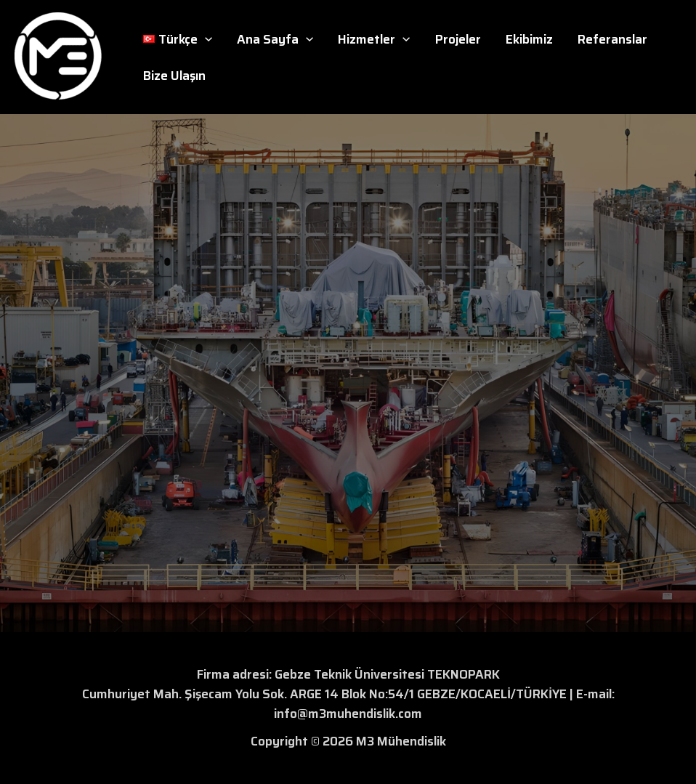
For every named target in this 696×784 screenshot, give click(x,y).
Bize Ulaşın (174, 76)
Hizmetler (374, 39)
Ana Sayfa (275, 39)
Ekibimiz (529, 39)
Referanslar (612, 39)
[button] (205, 39)
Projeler (458, 39)
